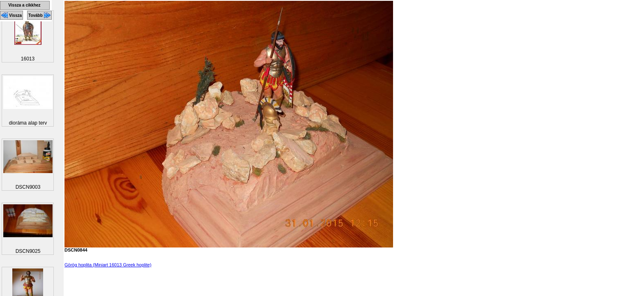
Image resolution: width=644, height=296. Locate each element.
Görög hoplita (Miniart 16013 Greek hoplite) (108, 265)
